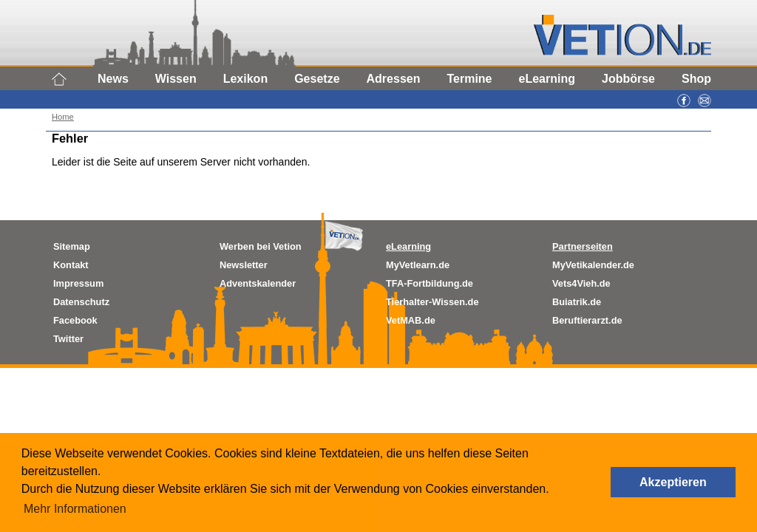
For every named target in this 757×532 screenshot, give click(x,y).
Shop (696, 79)
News (113, 79)
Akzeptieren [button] (673, 482)
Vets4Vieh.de (581, 283)
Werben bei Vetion (261, 246)
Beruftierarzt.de (587, 320)
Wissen (176, 79)
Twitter (68, 339)
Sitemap (72, 246)
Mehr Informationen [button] (75, 509)
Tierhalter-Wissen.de (432, 302)
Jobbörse (628, 79)
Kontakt (71, 265)
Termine (469, 79)
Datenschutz (81, 302)
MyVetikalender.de (593, 265)
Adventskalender (258, 283)
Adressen (394, 79)
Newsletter (244, 265)
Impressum (78, 283)
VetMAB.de (411, 320)
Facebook (75, 320)
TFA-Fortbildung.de (430, 283)
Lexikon (245, 79)
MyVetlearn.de (418, 265)
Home (63, 117)
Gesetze (317, 79)
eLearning (547, 79)
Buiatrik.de (577, 302)
